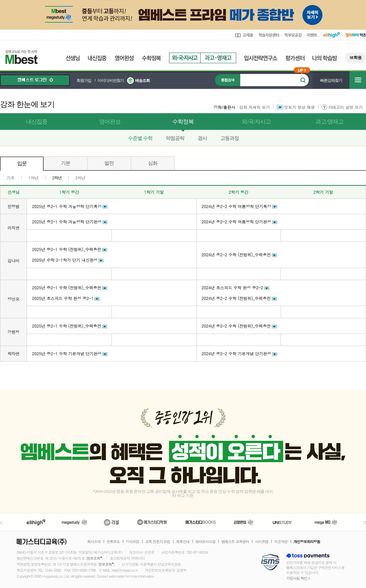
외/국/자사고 (256, 122)
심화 (153, 163)
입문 (22, 163)
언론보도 (113, 542)
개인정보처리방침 (307, 542)
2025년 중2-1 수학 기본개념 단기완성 (67, 353)
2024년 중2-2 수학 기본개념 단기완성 (236, 353)
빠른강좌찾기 (331, 81)
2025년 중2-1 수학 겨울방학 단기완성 (67, 222)
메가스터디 (75, 522)
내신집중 (97, 58)
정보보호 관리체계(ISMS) (270, 563)
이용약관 (281, 542)
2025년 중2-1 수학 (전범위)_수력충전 (67, 249)
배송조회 (142, 81)
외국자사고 (185, 58)
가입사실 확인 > (298, 578)
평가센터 (295, 58)
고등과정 (230, 138)
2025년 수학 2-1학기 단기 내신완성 (65, 260)
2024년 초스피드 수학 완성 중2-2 (232, 288)
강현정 (14, 332)
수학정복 (151, 58)
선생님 (73, 58)
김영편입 (244, 522)
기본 (66, 163)
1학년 (33, 178)
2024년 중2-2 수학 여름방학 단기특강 (236, 206)
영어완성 (124, 58)
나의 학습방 (325, 58)
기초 (11, 178)
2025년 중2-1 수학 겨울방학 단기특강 (67, 206)
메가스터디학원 (152, 522)
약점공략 (175, 138)
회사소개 (94, 542)
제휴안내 (183, 542)
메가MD (326, 522)
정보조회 (93, 558)
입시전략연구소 (261, 58)
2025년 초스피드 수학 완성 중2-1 (63, 298)
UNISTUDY (286, 522)
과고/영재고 (329, 122)
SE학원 (356, 58)
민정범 (14, 206)
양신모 (14, 299)
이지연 (14, 228)
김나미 (14, 261)
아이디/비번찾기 (111, 81)
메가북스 (201, 522)
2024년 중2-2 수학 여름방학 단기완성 (236, 222)
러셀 (111, 522)
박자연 (14, 353)
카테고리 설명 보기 (342, 107)
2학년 (57, 178)
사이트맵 (262, 542)
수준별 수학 (140, 138)
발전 (109, 163)
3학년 (80, 178)
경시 (202, 138)
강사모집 (132, 542)
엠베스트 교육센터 (235, 542)
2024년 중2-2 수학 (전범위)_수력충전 (236, 255)
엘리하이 (36, 522)
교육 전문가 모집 (158, 542)
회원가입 (84, 81)
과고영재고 (218, 58)
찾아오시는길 (205, 542)
